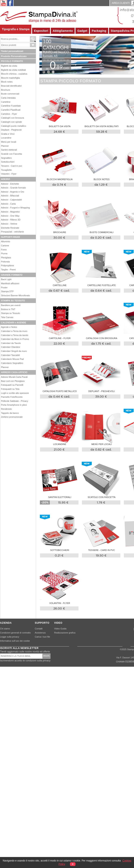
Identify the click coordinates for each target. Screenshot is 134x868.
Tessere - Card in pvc (12, 166)
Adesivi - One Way (10, 216)
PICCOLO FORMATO (12, 61)
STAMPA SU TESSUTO (13, 301)
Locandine (6, 138)
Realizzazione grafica (65, 633)
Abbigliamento (63, 31)
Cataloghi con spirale (11, 122)
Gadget (82, 31)
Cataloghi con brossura (13, 118)
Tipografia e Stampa (16, 29)
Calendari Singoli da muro (14, 351)
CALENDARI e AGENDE (14, 323)
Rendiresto (6, 409)
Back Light (6, 279)
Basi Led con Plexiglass (13, 381)
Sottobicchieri (8, 162)
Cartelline (6, 102)
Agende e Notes (9, 327)
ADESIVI (5, 179)
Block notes (7, 82)
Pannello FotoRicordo (12, 397)
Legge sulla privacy (10, 637)
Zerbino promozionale (12, 417)
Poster (4, 287)
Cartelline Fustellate (11, 106)
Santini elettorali (9, 150)
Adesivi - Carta (8, 204)
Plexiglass (6, 258)
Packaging (99, 31)
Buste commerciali (10, 94)
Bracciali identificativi (11, 86)
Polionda (5, 262)
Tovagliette (6, 170)
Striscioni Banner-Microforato (15, 295)
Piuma (4, 253)
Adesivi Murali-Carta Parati (14, 377)
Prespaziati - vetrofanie (13, 232)
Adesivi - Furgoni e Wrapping (15, 208)
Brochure (6, 90)
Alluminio (6, 241)
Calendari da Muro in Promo (15, 339)
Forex (4, 250)
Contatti (39, 629)
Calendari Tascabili (10, 355)
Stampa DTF (7, 291)
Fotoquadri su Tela (10, 389)
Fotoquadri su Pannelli (12, 385)
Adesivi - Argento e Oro (13, 192)
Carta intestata (8, 98)
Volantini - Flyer (9, 174)
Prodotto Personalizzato (14, 56)
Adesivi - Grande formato (13, 188)
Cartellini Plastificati (11, 110)
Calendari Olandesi (11, 347)
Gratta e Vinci (8, 134)
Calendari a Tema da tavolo (15, 335)
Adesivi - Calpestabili (11, 200)
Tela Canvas (7, 317)
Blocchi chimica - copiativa (14, 74)
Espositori (41, 31)
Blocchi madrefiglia (10, 78)
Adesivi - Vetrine (9, 224)
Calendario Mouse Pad (12, 359)
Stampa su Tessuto (10, 313)
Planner (5, 146)
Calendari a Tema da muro (14, 331)
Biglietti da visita (9, 66)
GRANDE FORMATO (12, 275)
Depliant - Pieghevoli (11, 130)
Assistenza (40, 633)
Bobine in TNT (8, 309)
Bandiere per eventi (11, 305)
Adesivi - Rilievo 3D (11, 220)
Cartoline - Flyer (9, 114)
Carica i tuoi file (42, 637)
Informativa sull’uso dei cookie (15, 641)
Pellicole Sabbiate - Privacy (15, 401)
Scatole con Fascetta (11, 154)
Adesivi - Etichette (10, 184)
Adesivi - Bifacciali (10, 196)
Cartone (5, 246)
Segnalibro (6, 158)
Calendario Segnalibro (12, 363)
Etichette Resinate (10, 228)
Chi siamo (5, 629)
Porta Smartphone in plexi (14, 405)
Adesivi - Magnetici (10, 212)
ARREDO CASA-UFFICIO (14, 372)
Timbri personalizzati (12, 51)
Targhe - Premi (8, 270)
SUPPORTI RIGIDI (10, 237)
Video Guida (60, 629)
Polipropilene (8, 265)
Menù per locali (9, 142)
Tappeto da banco (10, 413)
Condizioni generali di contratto (15, 633)
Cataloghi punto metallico (14, 126)
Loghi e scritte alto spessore (15, 393)
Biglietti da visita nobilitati (13, 70)
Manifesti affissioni (10, 283)
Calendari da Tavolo (11, 343)
